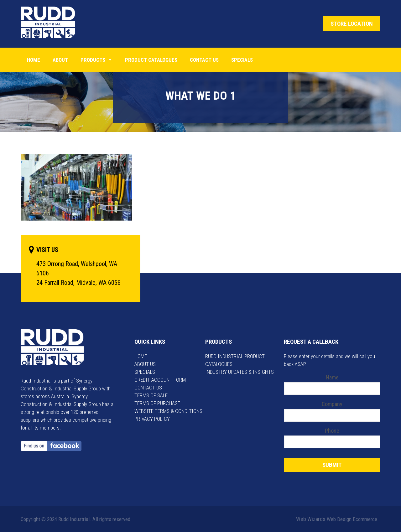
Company (332, 404)
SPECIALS (145, 372)
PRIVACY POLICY (152, 419)
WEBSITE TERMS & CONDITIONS (168, 411)
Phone (332, 431)
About (60, 60)
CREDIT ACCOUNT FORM (160, 380)
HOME (141, 356)
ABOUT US (145, 364)
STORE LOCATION (352, 24)
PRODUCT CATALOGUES (151, 60)
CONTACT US (148, 388)
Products (96, 60)
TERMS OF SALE (151, 395)
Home (34, 60)
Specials (242, 60)
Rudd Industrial (53, 22)
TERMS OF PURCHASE (157, 403)
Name (332, 377)
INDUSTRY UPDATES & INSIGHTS (240, 372)
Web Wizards (311, 519)
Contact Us (204, 60)
